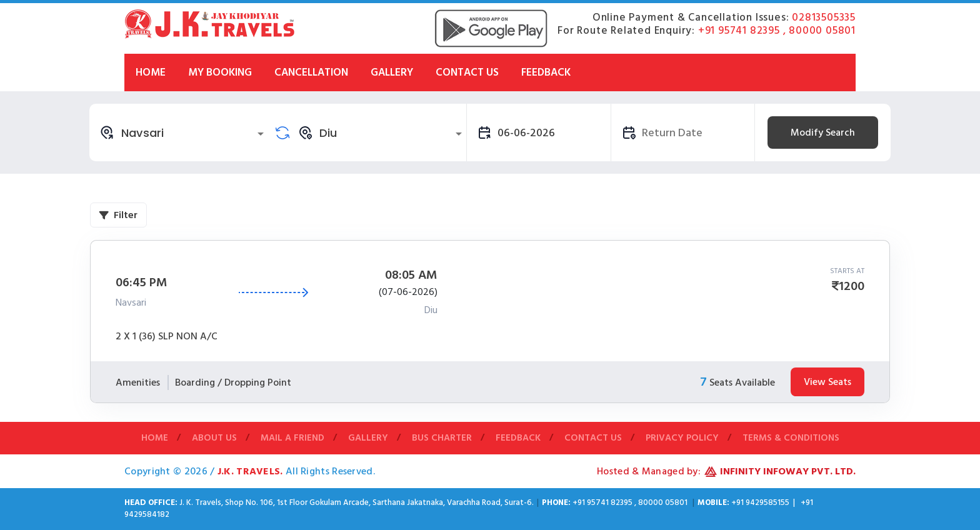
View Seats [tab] (827, 382)
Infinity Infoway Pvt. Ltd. (788, 471)
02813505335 (824, 17)
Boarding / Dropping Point (233, 382)
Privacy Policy (682, 438)
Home (151, 72)
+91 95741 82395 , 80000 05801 (777, 31)
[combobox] (184, 132)
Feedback (546, 72)
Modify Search (823, 132)
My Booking (220, 72)
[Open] (261, 134)
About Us (214, 438)
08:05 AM (411, 275)
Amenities (138, 382)
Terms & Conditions (791, 438)
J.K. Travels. (252, 471)
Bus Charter (442, 438)
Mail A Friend (292, 438)
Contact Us (467, 72)
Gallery (392, 72)
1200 (852, 286)
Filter (118, 215)
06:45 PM (142, 282)
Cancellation (311, 72)
